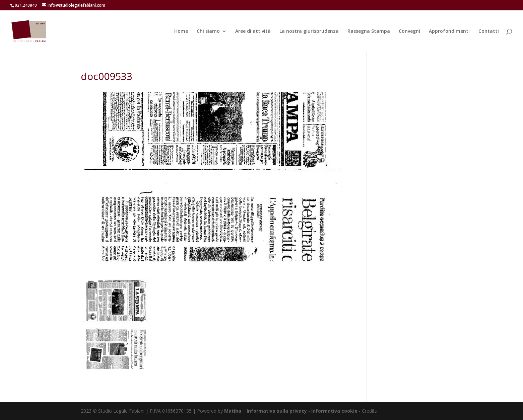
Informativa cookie (335, 411)
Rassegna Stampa (369, 31)
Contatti (489, 31)
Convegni (409, 31)
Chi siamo (208, 31)
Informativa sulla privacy (277, 411)
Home (181, 31)
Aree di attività (253, 31)
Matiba (233, 411)
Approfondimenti (449, 31)
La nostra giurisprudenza (309, 31)
